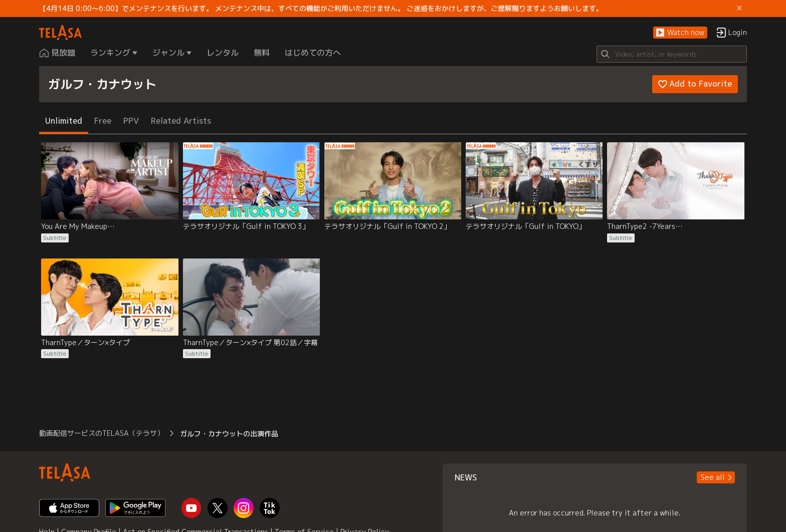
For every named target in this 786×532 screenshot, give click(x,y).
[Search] (672, 54)
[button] (680, 33)
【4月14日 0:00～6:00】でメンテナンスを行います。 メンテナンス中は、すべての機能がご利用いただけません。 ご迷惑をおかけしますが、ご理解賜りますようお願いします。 (321, 9)
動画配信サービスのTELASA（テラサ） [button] (102, 433)
